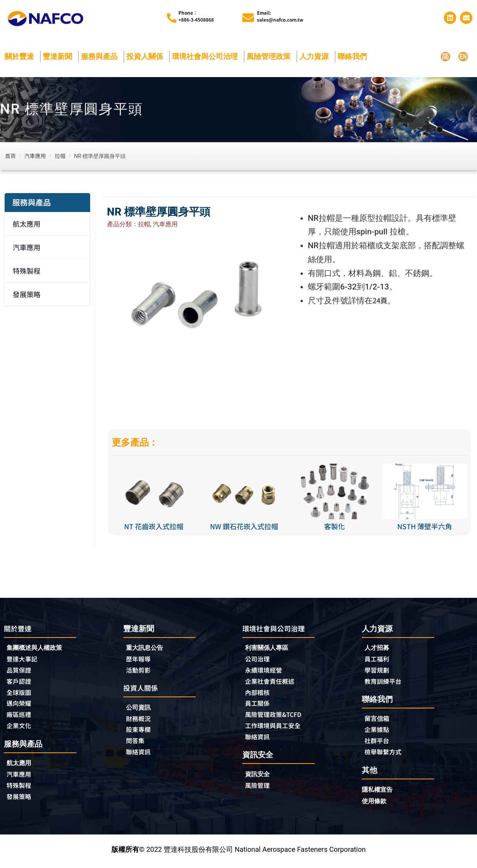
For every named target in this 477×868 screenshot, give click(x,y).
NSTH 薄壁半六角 (425, 526)
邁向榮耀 (20, 707)
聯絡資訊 (140, 756)
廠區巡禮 (20, 718)
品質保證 (20, 672)
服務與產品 (101, 56)
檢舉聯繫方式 (385, 755)
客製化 (334, 526)
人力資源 (316, 56)
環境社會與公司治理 (207, 56)
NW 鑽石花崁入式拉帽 (244, 526)
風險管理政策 (270, 56)
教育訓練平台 (385, 683)
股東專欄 (142, 733)
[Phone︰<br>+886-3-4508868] (172, 18)
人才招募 (378, 648)
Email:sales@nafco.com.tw (280, 16)
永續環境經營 (266, 672)
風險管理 (259, 791)
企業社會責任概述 (273, 683)
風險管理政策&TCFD (277, 718)
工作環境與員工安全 (276, 730)
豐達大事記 (24, 660)
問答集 (136, 744)
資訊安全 (259, 779)
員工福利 (378, 660)
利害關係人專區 (269, 648)
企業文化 (20, 730)
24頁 (381, 301)
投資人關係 (147, 56)
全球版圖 (20, 695)
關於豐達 (21, 56)
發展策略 (27, 294)
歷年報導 (140, 660)
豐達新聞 (59, 56)
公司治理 (261, 660)
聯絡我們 (354, 56)
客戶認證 (20, 683)
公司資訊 (142, 709)
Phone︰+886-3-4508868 (196, 16)
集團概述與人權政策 (38, 648)
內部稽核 (259, 695)
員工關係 (259, 707)
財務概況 (142, 721)
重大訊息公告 (147, 648)
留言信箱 (378, 721)
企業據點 (378, 732)
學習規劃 (378, 671)
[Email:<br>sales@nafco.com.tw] (248, 18)
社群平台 (378, 744)
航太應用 (29, 224)
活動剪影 (140, 671)
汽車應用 (29, 247)
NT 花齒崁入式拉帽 (154, 526)
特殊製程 (27, 271)
